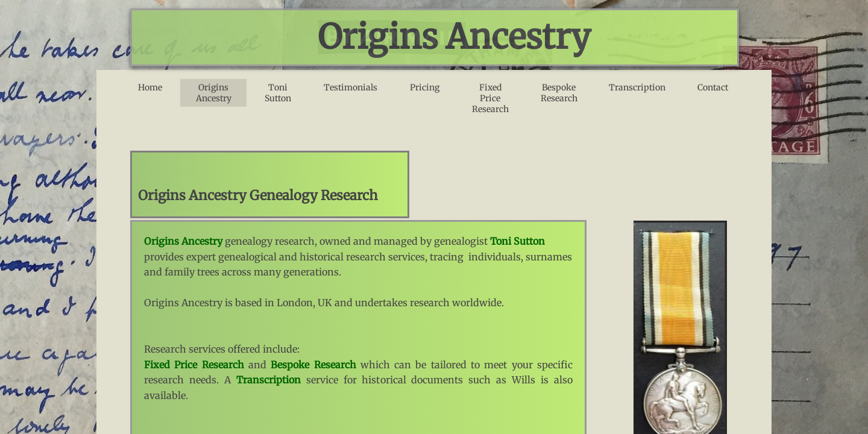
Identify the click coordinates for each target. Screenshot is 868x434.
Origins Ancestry (214, 93)
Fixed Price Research (490, 98)
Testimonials (351, 87)
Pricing (425, 87)
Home (150, 87)
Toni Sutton (278, 93)
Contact (713, 87)
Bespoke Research (559, 93)
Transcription (637, 87)
